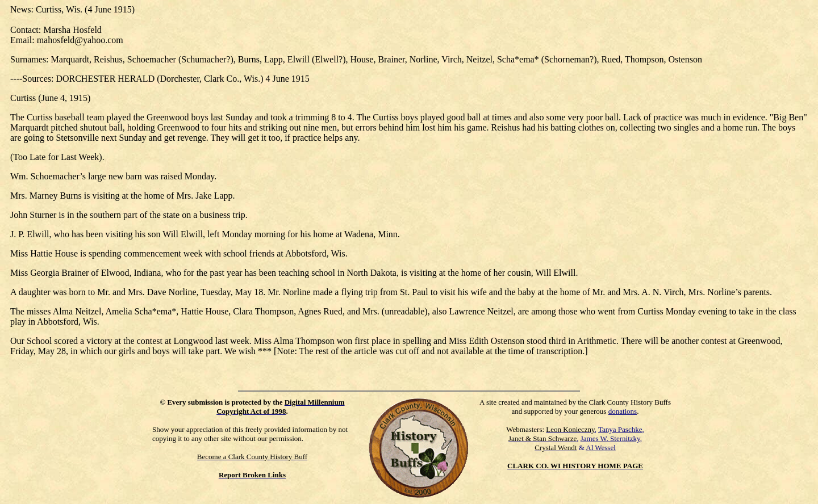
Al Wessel (601, 448)
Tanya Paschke (620, 429)
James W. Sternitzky (610, 438)
